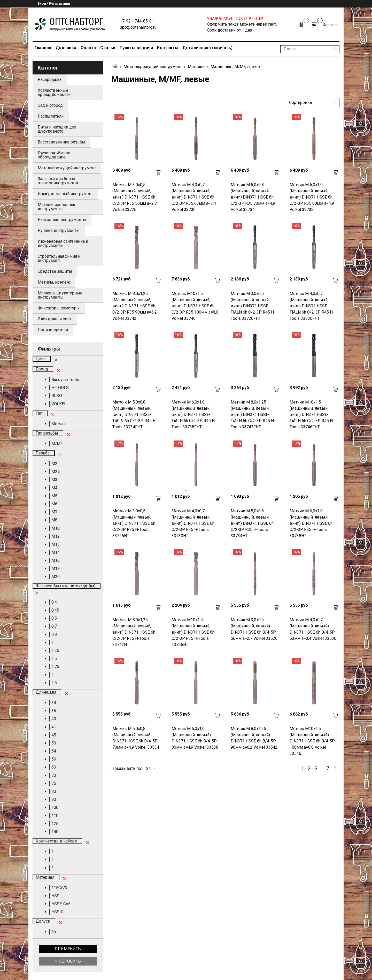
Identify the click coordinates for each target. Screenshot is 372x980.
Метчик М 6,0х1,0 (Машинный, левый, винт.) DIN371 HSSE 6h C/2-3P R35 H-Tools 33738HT (311, 523)
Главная (43, 48)
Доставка (66, 48)
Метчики (196, 67)
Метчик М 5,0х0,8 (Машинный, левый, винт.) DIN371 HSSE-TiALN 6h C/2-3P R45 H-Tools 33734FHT (135, 415)
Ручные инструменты (59, 230)
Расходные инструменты (62, 220)
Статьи (108, 48)
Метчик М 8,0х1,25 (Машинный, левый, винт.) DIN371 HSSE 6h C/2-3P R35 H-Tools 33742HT (134, 632)
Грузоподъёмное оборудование (54, 155)
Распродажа (50, 79)
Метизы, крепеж (54, 282)
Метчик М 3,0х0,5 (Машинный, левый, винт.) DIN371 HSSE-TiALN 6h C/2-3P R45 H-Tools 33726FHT (253, 306)
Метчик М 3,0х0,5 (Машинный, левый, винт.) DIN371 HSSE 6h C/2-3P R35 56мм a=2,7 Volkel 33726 (135, 197)
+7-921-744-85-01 (137, 21)
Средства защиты (55, 271)
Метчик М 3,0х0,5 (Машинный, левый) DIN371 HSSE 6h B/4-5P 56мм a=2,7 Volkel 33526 (254, 629)
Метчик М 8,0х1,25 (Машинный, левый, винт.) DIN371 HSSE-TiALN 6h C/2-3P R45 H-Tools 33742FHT (253, 415)
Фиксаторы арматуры (59, 308)
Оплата (88, 48)
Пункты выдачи (136, 48)
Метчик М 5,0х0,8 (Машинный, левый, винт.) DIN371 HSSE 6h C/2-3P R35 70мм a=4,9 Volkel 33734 (253, 197)
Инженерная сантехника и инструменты (63, 243)
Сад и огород (50, 105)
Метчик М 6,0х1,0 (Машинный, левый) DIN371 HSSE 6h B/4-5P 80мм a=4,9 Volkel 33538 (195, 738)
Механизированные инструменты (57, 207)
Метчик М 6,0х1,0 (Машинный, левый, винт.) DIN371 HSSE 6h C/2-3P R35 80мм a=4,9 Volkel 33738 (312, 197)
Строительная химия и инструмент (59, 258)
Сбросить (69, 961)
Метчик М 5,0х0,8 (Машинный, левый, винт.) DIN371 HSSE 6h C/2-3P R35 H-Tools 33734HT (252, 523)
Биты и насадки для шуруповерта (57, 129)
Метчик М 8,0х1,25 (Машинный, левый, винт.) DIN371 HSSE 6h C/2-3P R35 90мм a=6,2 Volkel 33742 (135, 306)
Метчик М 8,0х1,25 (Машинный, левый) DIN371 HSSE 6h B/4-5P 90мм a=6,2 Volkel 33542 (254, 738)
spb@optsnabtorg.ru (138, 27)
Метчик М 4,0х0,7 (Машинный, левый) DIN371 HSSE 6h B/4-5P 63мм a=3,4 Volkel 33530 (313, 629)
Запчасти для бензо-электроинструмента (58, 181)
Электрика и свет (55, 319)
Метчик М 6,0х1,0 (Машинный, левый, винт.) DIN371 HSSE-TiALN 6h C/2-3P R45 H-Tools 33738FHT (194, 415)
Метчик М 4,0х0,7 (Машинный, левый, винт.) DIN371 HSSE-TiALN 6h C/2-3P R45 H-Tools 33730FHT (312, 306)
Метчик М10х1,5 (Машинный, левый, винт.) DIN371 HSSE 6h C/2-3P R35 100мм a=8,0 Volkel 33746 (195, 306)
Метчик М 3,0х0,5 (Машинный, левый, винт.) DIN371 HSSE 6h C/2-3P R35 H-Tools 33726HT (134, 523)
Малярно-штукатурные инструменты (60, 295)
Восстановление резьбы (61, 142)
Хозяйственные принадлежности (54, 92)
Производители (53, 330)
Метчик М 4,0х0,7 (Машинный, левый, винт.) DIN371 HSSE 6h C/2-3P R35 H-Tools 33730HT (193, 523)
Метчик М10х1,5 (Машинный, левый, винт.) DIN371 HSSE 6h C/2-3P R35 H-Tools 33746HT (193, 632)
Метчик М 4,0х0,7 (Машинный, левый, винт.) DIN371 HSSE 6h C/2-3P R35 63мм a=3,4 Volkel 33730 (194, 197)
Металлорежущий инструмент (153, 67)
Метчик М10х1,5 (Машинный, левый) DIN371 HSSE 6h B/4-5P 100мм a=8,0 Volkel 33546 (312, 741)
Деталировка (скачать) (208, 48)
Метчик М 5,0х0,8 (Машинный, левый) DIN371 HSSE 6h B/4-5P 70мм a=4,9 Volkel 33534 (136, 738)
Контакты (168, 48)
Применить (68, 949)
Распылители (51, 116)
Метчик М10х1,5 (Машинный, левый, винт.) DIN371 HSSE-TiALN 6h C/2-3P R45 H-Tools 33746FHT (312, 415)
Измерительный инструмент (65, 194)
